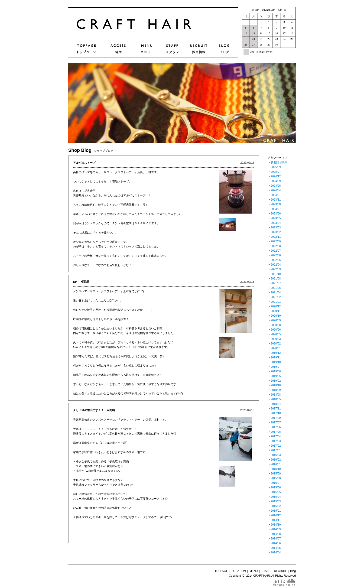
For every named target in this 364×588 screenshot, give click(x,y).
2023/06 (276, 214)
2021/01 (276, 302)
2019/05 (276, 376)
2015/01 (276, 511)
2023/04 (276, 223)
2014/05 (276, 548)
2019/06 (276, 371)
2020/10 (276, 316)
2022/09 (276, 241)
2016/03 (276, 455)
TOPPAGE (221, 571)
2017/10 (276, 413)
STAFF (266, 571)
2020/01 (276, 348)
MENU (254, 571)
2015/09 (276, 474)
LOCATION (239, 571)
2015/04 (276, 497)
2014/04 (276, 552)
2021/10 (276, 274)
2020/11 (276, 311)
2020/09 (276, 320)
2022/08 (276, 246)
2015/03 (276, 501)
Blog (293, 571)
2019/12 (276, 353)
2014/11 (276, 520)
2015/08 (276, 478)
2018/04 (276, 404)
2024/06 (276, 186)
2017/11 (276, 409)
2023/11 (276, 200)
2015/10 (276, 469)
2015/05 (276, 492)
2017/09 (276, 418)
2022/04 (276, 265)
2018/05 (276, 399)
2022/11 (276, 237)
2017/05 (276, 432)
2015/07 (276, 483)
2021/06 (276, 288)
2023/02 (276, 232)
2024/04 (276, 190)
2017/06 (276, 427)
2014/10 (276, 525)
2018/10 (276, 385)
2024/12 (276, 176)
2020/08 (276, 325)
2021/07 (276, 283)
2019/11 (276, 357)
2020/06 (276, 330)
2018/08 (276, 395)
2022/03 (276, 269)
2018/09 (276, 390)
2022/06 (276, 255)
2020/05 (276, 334)
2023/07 (276, 209)
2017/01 (276, 450)
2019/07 (276, 367)
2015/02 (276, 506)
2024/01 (276, 195)
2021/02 (276, 297)
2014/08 (276, 534)
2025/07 (276, 172)
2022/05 (276, 260)
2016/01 (276, 464)
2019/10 (276, 362)
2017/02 (276, 446)
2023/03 (276, 227)
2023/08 (276, 204)
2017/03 (276, 441)
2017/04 (276, 436)
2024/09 (276, 181)
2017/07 (276, 422)
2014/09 (276, 529)
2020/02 (276, 344)
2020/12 (276, 306)
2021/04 (276, 292)
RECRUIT (280, 571)
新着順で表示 (279, 162)
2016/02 (276, 460)
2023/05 (276, 218)
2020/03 (276, 339)
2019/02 (276, 381)
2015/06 (276, 487)
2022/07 (276, 251)
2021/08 (276, 279)
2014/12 (276, 515)
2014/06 (276, 543)
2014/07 (276, 539)
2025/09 (276, 167)
